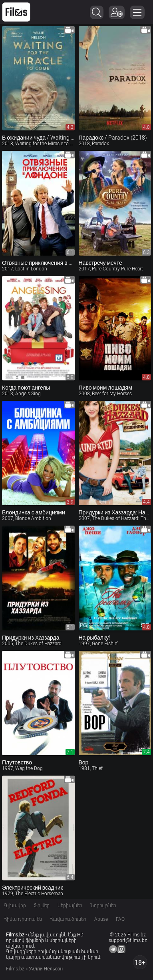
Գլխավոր (15, 906)
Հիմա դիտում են (23, 919)
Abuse (101, 919)
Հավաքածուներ (68, 919)
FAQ (120, 919)
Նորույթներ (103, 906)
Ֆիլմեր (42, 906)
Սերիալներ (70, 906)
